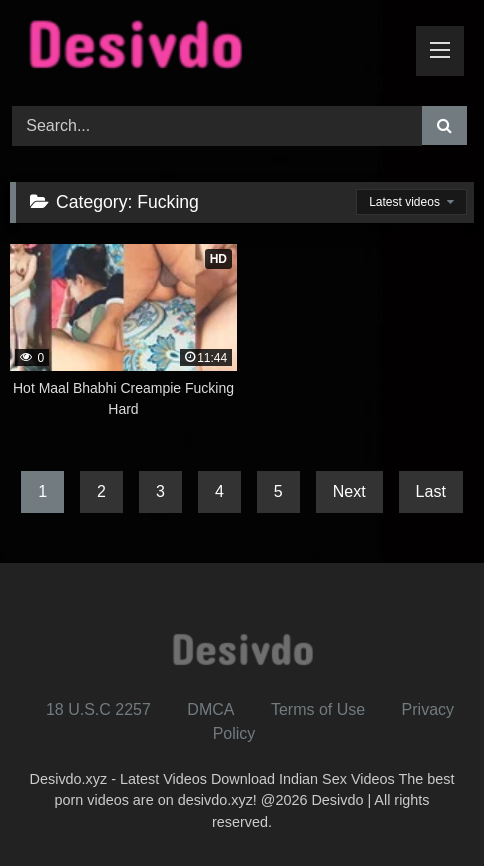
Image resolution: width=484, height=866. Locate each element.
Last (431, 491)
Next (349, 491)
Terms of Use (318, 709)
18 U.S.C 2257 (98, 709)
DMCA (210, 709)
